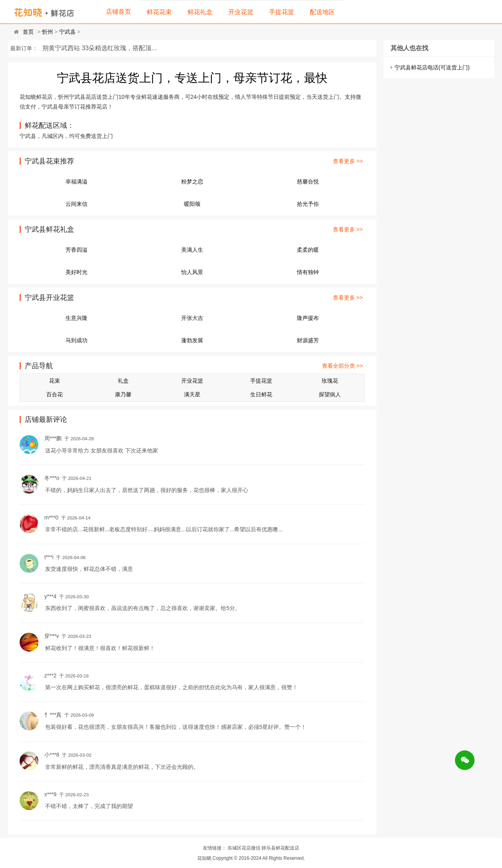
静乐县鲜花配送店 (280, 848)
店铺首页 (118, 12)
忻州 (47, 32)
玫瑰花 (330, 381)
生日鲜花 (261, 394)
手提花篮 (282, 12)
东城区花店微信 (244, 848)
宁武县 (67, 32)
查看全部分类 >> (342, 366)
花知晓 (204, 858)
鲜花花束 (159, 12)
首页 (28, 32)
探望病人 (330, 394)
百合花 (55, 394)
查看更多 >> (348, 161)
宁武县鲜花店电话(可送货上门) (432, 67)
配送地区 (322, 12)
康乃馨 (123, 394)
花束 (55, 381)
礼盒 (123, 381)
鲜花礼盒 (200, 12)
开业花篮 (241, 12)
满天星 (192, 394)
